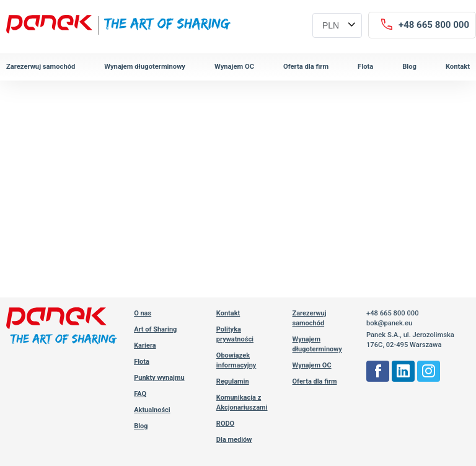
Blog (409, 67)
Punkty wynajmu (159, 378)
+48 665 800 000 (393, 313)
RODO (225, 424)
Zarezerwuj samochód (41, 67)
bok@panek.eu (389, 323)
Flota (365, 67)
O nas (143, 313)
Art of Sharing (155, 329)
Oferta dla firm (306, 67)
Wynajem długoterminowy (145, 67)
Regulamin (233, 381)
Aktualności (152, 410)
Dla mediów (234, 440)
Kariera (145, 345)
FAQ (140, 394)
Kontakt (458, 67)
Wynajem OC (234, 67)
